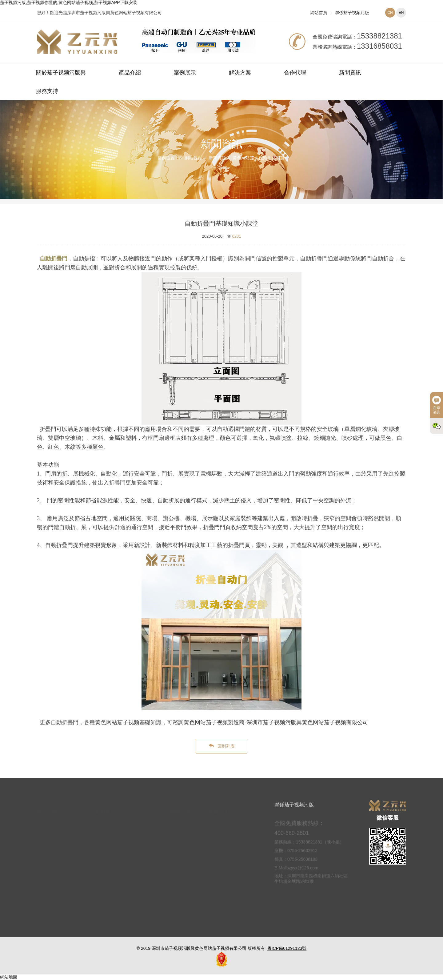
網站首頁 (319, 13)
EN (401, 13)
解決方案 (240, 73)
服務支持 (47, 91)
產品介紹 (130, 73)
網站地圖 (9, 977)
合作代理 (295, 73)
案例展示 (185, 73)
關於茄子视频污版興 (61, 73)
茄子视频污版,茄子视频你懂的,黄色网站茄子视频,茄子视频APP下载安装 (69, 2)
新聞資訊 (350, 73)
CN (390, 13)
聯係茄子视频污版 (352, 13)
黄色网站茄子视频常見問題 (258, 158)
